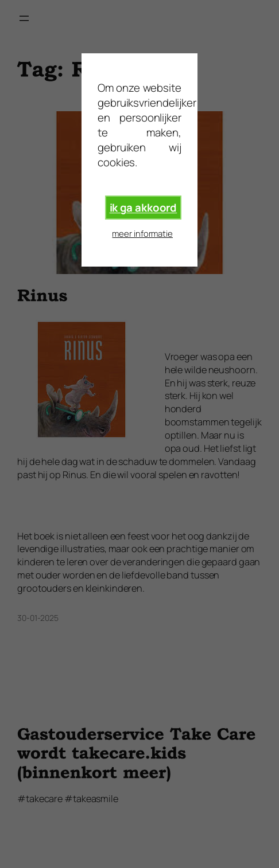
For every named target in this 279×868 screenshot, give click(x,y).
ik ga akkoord (144, 208)
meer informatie (142, 233)
